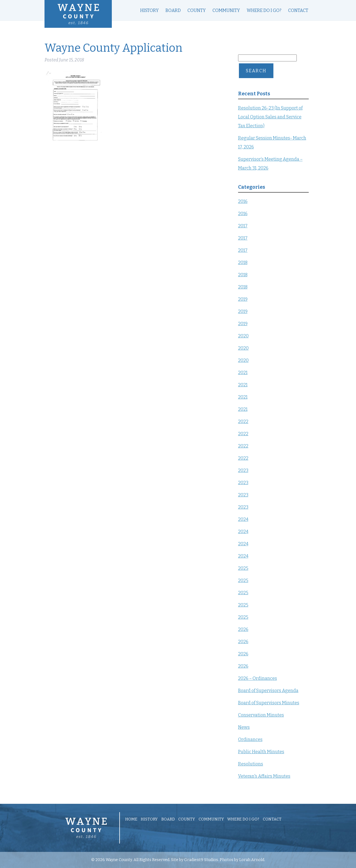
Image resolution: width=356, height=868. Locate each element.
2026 (243, 629)
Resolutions (251, 764)
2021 (243, 373)
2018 (243, 263)
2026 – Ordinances (258, 678)
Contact (298, 10)
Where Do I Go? (264, 10)
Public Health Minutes (261, 752)
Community (226, 10)
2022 (243, 421)
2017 (243, 226)
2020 (243, 336)
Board (173, 10)
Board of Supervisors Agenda (268, 691)
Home (131, 819)
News (244, 727)
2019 (243, 299)
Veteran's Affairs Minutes (264, 776)
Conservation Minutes (261, 715)
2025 (243, 568)
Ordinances (250, 739)
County (197, 10)
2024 (243, 519)
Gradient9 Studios (201, 860)
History (149, 10)
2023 (243, 470)
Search (256, 71)
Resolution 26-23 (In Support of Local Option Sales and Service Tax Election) (270, 117)
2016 (243, 201)
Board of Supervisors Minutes (269, 703)
